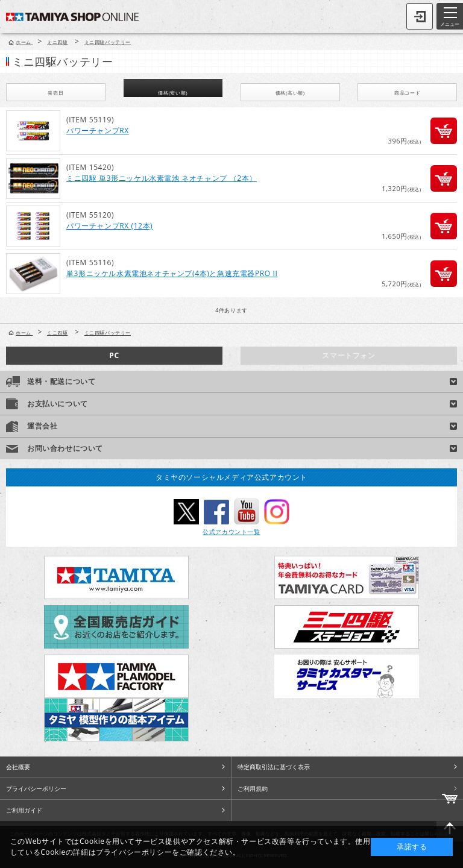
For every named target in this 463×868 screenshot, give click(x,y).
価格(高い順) (290, 93)
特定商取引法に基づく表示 (274, 767)
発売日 (55, 93)
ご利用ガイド (24, 810)
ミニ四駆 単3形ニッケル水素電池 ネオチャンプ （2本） (162, 178)
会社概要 (18, 767)
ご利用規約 (253, 788)
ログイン (420, 16)
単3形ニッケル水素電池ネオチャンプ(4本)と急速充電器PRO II (172, 273)
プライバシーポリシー (36, 788)
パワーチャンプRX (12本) (109, 226)
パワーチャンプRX (98, 131)
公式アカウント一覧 (231, 532)
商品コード (407, 93)
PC (114, 355)
